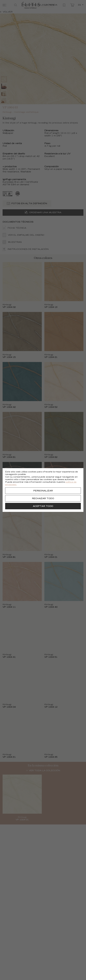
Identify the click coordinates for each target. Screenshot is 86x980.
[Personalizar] (43, 491)
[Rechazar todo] (43, 498)
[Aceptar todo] (43, 506)
